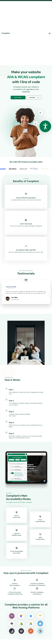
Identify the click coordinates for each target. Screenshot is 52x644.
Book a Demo (18, 97)
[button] (50, 33)
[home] (6, 33)
